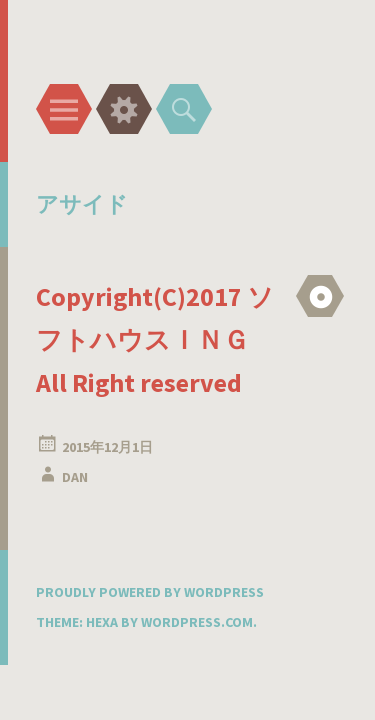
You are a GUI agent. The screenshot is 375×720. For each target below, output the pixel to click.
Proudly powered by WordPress (150, 592)
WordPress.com (197, 622)
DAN (75, 477)
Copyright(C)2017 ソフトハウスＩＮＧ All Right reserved (155, 339)
